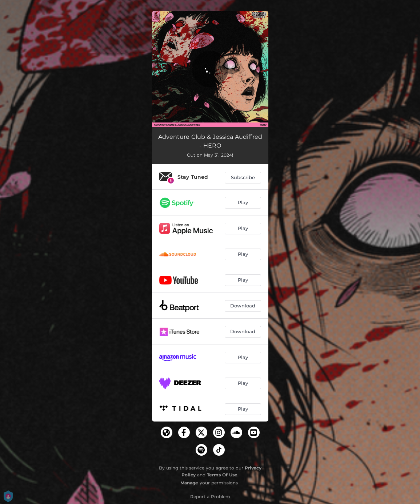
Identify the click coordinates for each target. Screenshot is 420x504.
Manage (189, 483)
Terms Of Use (222, 475)
